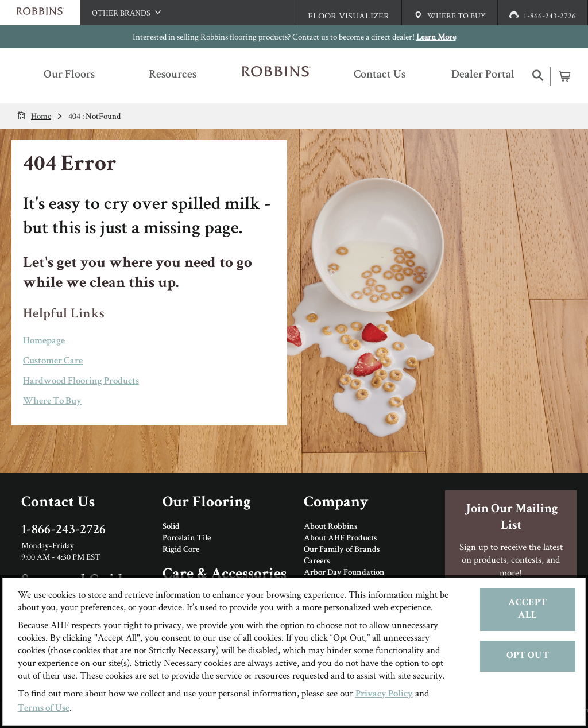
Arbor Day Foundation (344, 573)
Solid (171, 527)
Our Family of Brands (342, 550)
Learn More (436, 36)
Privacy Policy (384, 694)
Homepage (44, 341)
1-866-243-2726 (64, 530)
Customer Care (53, 361)
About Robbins (330, 527)
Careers (317, 562)
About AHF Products (340, 539)
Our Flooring (207, 503)
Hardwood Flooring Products (81, 382)
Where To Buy (52, 402)
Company (336, 503)
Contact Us (58, 503)
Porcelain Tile (187, 539)
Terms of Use (44, 709)
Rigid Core (181, 550)
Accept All (527, 609)
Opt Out (528, 656)
